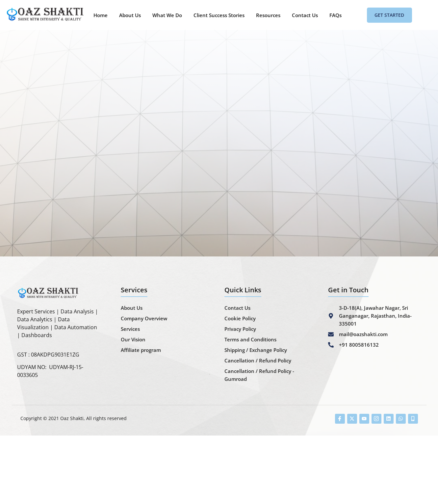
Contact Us (305, 15)
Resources (268, 15)
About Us (130, 15)
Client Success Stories (219, 15)
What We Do (167, 15)
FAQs (335, 15)
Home (101, 15)
